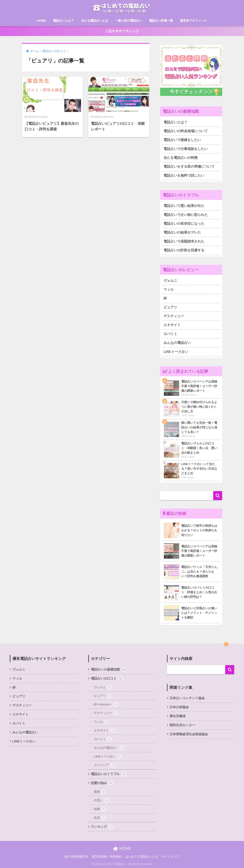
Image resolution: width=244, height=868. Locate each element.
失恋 (100, 818)
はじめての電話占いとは (142, 857)
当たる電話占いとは (95, 21)
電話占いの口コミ (107, 679)
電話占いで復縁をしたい (182, 140)
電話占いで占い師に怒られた (186, 215)
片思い (101, 801)
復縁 (100, 792)
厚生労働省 (178, 716)
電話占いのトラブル (108, 774)
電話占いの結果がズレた (182, 232)
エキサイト (172, 325)
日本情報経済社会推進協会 (189, 734)
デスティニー (174, 316)
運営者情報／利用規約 (107, 857)
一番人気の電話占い (128, 21)
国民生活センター (182, 725)
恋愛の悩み (102, 783)
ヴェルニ (170, 281)
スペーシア (104, 765)
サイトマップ (171, 857)
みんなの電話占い (177, 343)
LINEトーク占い (176, 352)
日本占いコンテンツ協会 (187, 698)
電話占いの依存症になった (184, 224)
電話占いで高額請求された (184, 241)
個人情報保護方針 (76, 857)
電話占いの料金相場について (186, 131)
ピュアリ (170, 307)
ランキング (102, 827)
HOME (42, 21)
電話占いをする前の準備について (189, 167)
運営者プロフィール (193, 21)
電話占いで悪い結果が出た (184, 206)
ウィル (169, 290)
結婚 (100, 809)
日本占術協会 (179, 707)
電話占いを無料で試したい (184, 176)
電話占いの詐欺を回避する (184, 250)
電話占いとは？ (64, 21)
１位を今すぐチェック (122, 31)
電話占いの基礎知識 (108, 670)
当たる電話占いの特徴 (181, 158)
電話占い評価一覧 (161, 21)
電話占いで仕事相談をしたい (186, 149)
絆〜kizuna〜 (106, 705)
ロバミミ (170, 334)
